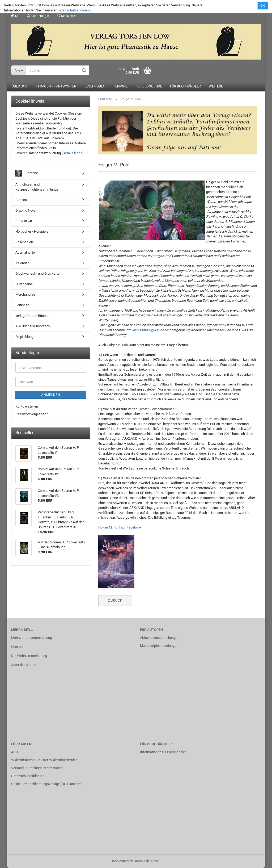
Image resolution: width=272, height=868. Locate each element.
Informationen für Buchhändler (163, 752)
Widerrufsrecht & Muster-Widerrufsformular (44, 760)
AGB (14, 752)
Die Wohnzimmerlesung (29, 656)
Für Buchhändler (185, 87)
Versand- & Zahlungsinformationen (37, 768)
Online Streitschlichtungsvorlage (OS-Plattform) (47, 784)
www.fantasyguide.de (148, 330)
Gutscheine (24, 284)
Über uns (20, 87)
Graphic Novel (26, 210)
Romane (27, 173)
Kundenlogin (38, 16)
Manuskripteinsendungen (159, 646)
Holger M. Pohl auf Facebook (120, 528)
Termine (120, 87)
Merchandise (25, 295)
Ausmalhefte (25, 252)
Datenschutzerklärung (74, 10)
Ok (263, 6)
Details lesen (73, 153)
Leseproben (95, 87)
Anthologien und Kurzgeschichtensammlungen (38, 187)
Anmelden (51, 395)
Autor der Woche (24, 665)
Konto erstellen (27, 406)
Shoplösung (120, 861)
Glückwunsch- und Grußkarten (38, 274)
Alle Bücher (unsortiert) (33, 326)
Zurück (115, 600)
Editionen (22, 305)
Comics (21, 200)
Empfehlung (24, 337)
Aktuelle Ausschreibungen (160, 638)
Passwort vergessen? (32, 414)
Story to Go (24, 221)
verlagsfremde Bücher (32, 316)
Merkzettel (66, 16)
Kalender (22, 263)
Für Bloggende (149, 87)
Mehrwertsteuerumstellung (31, 638)
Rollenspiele (25, 242)
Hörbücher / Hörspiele (32, 231)
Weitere (216, 87)
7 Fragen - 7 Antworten (56, 87)
